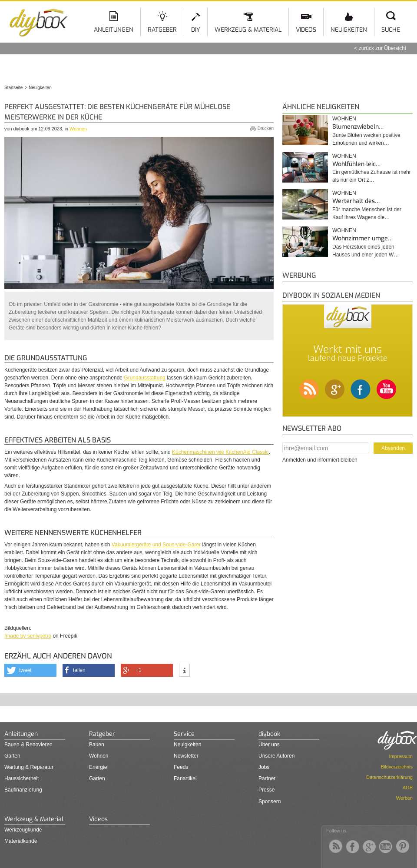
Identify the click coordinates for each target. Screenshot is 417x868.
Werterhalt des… (356, 201)
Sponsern (270, 801)
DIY (196, 30)
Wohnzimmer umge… (362, 238)
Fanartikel (185, 778)
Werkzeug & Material (248, 30)
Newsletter (186, 756)
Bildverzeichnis (397, 767)
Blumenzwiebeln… (358, 127)
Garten (12, 756)
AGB (408, 788)
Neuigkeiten (349, 30)
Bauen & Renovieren (28, 745)
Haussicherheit (22, 778)
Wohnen (78, 129)
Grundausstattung (144, 378)
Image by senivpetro (28, 636)
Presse (266, 790)
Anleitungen (114, 30)
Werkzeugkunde (23, 830)
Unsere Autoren (276, 756)
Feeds (181, 767)
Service (184, 734)
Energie (98, 767)
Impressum (401, 756)
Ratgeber (162, 30)
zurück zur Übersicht (382, 48)
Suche (391, 30)
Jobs (264, 767)
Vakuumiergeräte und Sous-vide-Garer (156, 545)
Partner (267, 778)
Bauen (97, 745)
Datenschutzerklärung (389, 777)
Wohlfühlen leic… (356, 164)
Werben (404, 798)
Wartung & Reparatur (29, 767)
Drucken (266, 128)
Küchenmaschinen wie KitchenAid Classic (220, 452)
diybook (269, 734)
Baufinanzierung (23, 790)
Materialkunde (21, 841)
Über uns (269, 745)
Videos (306, 30)
